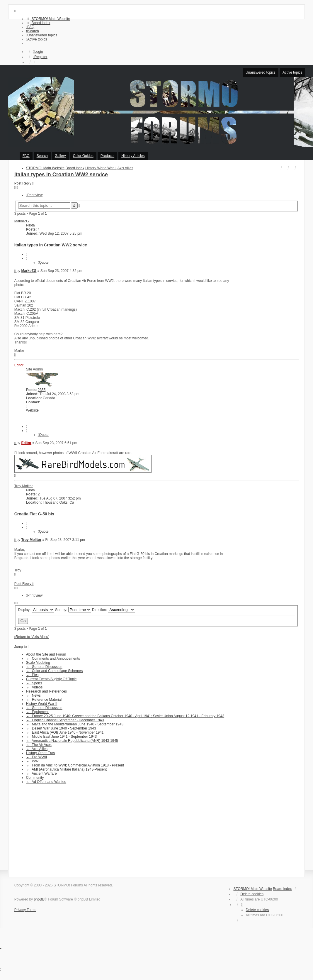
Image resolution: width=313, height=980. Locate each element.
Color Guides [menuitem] (83, 156)
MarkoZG (22, 221)
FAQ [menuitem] (26, 156)
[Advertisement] (157, 828)
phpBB (39, 899)
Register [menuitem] (40, 57)
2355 (42, 390)
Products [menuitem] (107, 156)
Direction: (114, 610)
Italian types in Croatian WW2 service (61, 175)
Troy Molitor (24, 486)
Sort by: (73, 610)
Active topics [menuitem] (292, 72)
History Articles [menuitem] (133, 156)
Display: (36, 610)
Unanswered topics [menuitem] (261, 72)
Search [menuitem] (42, 156)
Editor (19, 365)
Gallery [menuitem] (60, 156)
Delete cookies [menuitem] (252, 894)
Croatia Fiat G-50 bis (34, 514)
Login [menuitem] (38, 52)
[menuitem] (48, 19)
